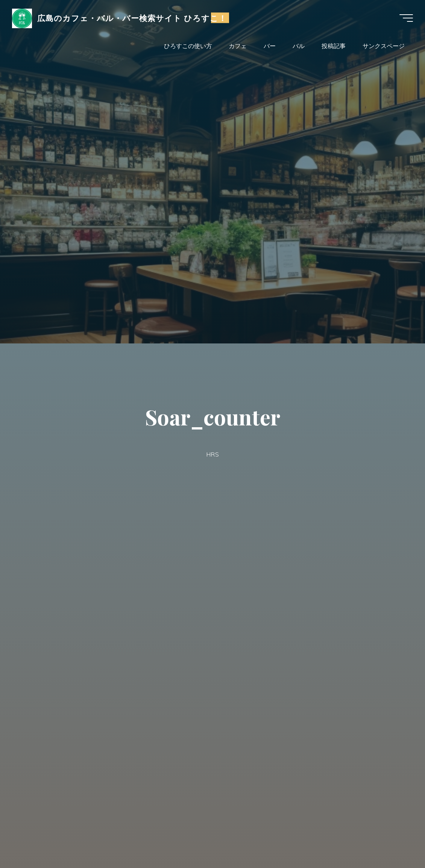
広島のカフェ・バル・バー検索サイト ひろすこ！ (132, 18)
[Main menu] (406, 18)
